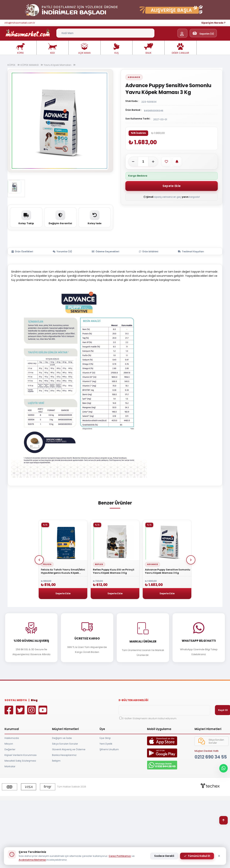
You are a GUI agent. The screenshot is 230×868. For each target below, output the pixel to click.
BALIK (149, 49)
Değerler (10, 749)
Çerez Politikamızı (120, 856)
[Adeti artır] (153, 162)
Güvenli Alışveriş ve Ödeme (69, 749)
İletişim (56, 761)
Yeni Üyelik (106, 744)
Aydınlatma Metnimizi (32, 860)
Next (191, 560)
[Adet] (143, 162)
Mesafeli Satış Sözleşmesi (20, 761)
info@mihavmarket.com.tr (20, 23)
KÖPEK (21, 49)
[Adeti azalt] (133, 162)
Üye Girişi (105, 738)
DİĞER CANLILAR (180, 49)
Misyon (9, 744)
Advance (134, 77)
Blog (34, 700)
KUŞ (117, 49)
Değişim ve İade (62, 738)
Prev (39, 560)
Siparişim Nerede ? (213, 23)
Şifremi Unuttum (109, 749)
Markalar (10, 766)
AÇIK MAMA (84, 49)
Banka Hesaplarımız (64, 755)
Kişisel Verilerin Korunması (21, 755)
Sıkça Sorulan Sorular (65, 744)
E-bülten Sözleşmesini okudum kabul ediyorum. (150, 718)
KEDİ (52, 49)
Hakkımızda (12, 738)
